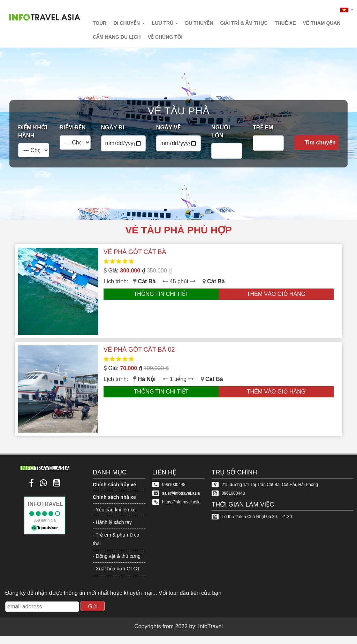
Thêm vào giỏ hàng (276, 294)
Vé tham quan (322, 23)
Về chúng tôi (165, 37)
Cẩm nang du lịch (117, 37)
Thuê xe (285, 23)
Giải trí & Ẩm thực (244, 23)
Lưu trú (165, 23)
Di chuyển (129, 23)
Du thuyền (199, 23)
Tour (100, 23)
